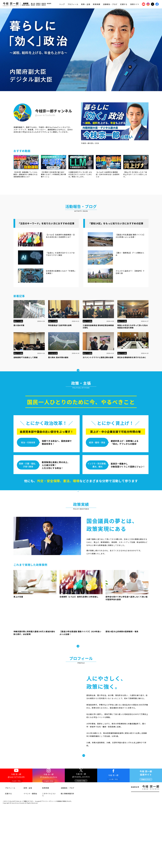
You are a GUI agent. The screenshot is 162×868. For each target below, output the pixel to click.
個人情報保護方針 (64, 827)
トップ (62, 4)
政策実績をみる (81, 664)
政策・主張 (86, 4)
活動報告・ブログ (110, 4)
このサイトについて (47, 827)
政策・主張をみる (83, 499)
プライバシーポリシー (48, 832)
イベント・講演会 (27, 827)
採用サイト (135, 4)
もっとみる (83, 368)
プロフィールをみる (101, 782)
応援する (124, 4)
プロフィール (73, 4)
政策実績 (97, 4)
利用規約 (59, 832)
